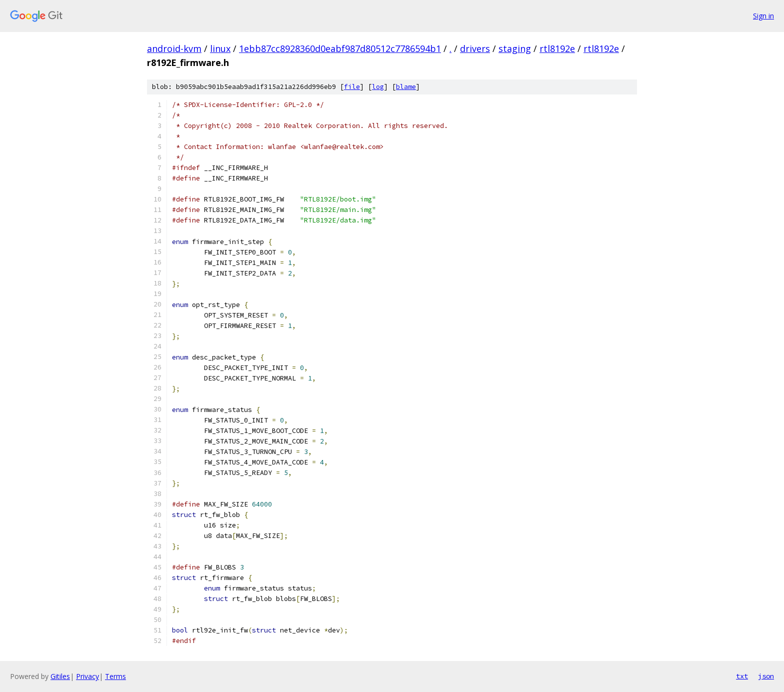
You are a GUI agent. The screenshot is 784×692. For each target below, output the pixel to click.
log (378, 87)
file (352, 87)
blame (406, 87)
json (766, 676)
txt (742, 676)
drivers (475, 48)
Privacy (87, 676)
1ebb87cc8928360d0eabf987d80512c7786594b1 (340, 48)
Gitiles (60, 676)
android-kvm (174, 48)
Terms (115, 676)
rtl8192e (557, 48)
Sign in (763, 16)
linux (220, 48)
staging (515, 48)
